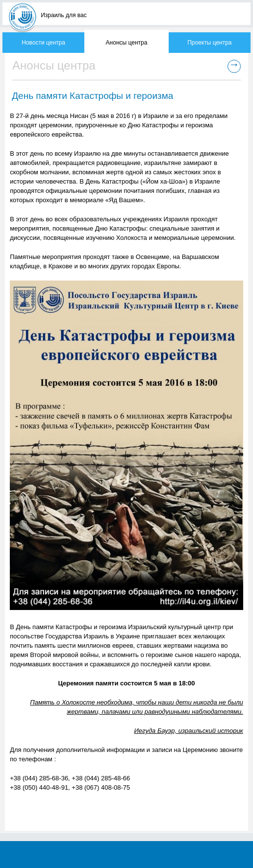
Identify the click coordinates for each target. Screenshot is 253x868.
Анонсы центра (127, 43)
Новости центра (43, 43)
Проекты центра (209, 43)
